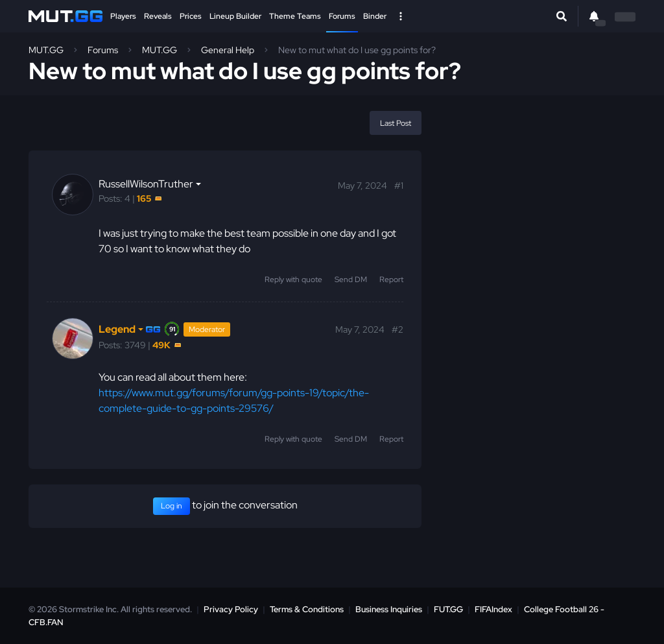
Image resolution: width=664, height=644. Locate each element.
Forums (342, 16)
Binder (375, 16)
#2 (397, 329)
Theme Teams (295, 16)
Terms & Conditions (307, 609)
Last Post (396, 123)
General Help (228, 50)
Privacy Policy (231, 609)
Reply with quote (293, 280)
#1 (399, 185)
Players (123, 16)
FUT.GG (448, 609)
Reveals (158, 16)
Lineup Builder (235, 16)
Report (391, 280)
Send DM (351, 280)
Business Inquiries (389, 609)
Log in (172, 506)
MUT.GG (46, 50)
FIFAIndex (493, 609)
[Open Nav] (401, 16)
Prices (191, 16)
